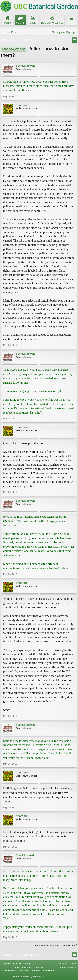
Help (75, 964)
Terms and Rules (68, 968)
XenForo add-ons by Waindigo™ (28, 976)
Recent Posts (10, 32)
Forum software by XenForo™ (28, 968)
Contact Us (63, 964)
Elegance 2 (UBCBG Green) (15, 964)
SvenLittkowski (26, 66)
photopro (22, 105)
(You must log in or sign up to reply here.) (56, 945)
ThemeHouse (47, 970)
